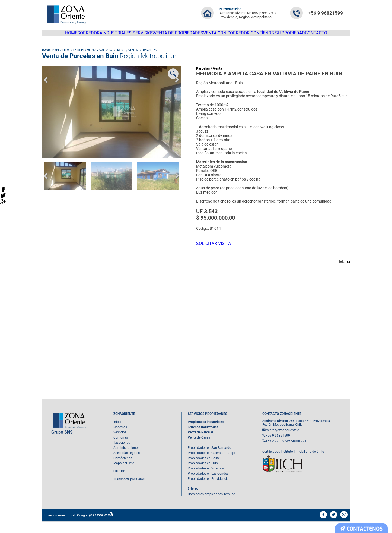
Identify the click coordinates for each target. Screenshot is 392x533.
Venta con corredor (234, 35)
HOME (59, 35)
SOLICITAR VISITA (216, 250)
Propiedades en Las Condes (208, 485)
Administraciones (126, 459)
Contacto (329, 35)
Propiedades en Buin (203, 475)
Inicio (117, 434)
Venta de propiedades (184, 35)
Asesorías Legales (127, 465)
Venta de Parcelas (143, 55)
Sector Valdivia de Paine (106, 55)
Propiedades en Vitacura (206, 480)
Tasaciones (122, 454)
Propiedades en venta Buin (63, 55)
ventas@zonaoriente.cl (283, 442)
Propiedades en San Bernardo (209, 459)
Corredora (83, 35)
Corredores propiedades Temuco (211, 506)
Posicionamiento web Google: (66, 527)
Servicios (146, 35)
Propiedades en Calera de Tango (211, 465)
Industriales (115, 35)
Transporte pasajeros (129, 491)
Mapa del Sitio (124, 475)
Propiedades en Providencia (208, 490)
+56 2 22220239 (278, 453)
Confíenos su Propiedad (287, 35)
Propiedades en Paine (204, 470)
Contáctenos (123, 470)
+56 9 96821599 (326, 13)
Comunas (121, 449)
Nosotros (120, 439)
